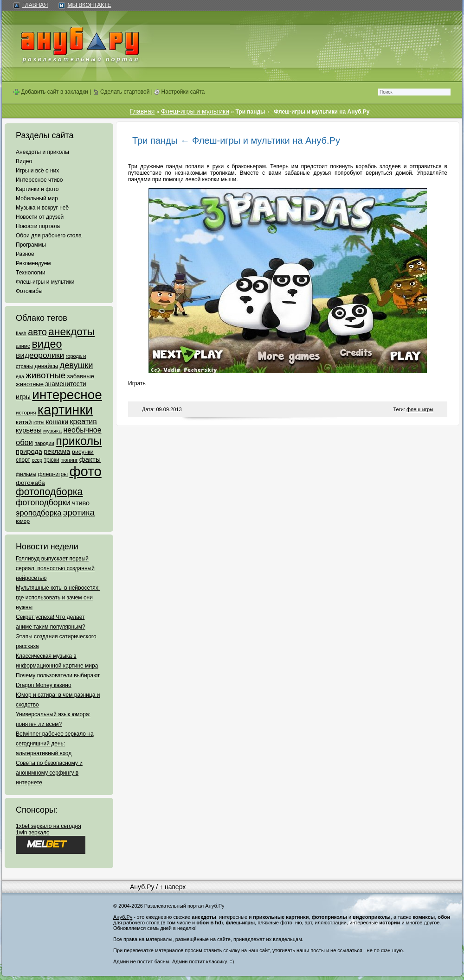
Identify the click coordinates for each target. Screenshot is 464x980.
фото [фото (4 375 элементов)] (85, 471)
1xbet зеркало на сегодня (48, 826)
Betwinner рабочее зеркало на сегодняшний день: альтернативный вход (55, 744)
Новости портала (38, 226)
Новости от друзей (40, 217)
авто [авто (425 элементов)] (37, 332)
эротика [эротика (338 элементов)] (79, 512)
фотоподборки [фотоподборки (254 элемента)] (43, 503)
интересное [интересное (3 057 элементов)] (67, 395)
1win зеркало (33, 833)
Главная (35, 5)
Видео (24, 161)
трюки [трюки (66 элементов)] (51, 460)
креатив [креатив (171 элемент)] (84, 422)
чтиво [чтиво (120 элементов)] (81, 503)
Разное (25, 254)
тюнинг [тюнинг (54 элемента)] (69, 460)
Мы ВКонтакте (89, 5)
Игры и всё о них (37, 171)
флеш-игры (420, 409)
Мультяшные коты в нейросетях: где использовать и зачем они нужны (58, 598)
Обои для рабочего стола (49, 235)
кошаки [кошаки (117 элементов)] (57, 422)
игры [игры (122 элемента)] (23, 397)
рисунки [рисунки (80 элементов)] (83, 452)
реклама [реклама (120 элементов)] (57, 452)
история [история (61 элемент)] (26, 412)
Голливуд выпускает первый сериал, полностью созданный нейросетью (55, 568)
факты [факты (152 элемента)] (90, 459)
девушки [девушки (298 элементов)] (76, 365)
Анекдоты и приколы (42, 152)
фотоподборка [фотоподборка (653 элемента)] (49, 492)
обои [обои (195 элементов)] (24, 442)
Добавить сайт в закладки (51, 92)
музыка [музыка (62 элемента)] (52, 431)
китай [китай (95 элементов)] (24, 422)
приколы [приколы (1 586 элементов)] (79, 441)
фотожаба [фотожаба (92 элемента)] (30, 483)
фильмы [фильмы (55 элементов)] (26, 474)
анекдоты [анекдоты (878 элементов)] (71, 331)
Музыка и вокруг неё (42, 208)
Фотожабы (29, 291)
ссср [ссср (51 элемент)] (37, 460)
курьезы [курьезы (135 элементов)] (29, 430)
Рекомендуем (33, 263)
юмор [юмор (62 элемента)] (23, 521)
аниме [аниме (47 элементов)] (23, 346)
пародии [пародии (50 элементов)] (44, 443)
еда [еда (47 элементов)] (20, 376)
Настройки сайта (179, 92)
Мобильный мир (37, 198)
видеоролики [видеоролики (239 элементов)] (40, 355)
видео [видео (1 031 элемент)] (47, 344)
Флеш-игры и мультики (45, 282)
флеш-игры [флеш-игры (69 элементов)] (53, 474)
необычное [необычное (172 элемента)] (82, 430)
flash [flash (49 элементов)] (21, 333)
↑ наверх (173, 887)
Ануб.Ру (142, 887)
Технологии (31, 273)
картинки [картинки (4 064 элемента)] (65, 410)
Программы (31, 245)
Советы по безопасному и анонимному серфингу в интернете (49, 773)
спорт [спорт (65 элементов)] (23, 460)
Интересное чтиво (39, 180)
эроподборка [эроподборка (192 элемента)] (39, 513)
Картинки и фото (37, 189)
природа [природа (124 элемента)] (29, 452)
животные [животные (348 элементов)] (45, 375)
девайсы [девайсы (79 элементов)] (46, 366)
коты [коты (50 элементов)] (39, 422)
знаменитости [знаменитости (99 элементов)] (65, 384)
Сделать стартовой (121, 92)
